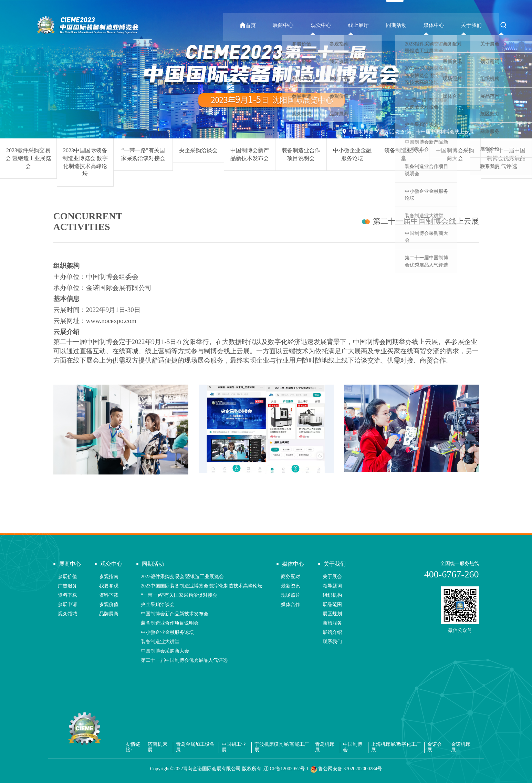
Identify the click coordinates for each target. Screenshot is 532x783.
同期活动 (390, 132)
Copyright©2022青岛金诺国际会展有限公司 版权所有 (206, 769)
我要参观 (109, 586)
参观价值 (109, 604)
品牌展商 (109, 614)
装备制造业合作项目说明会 (301, 154)
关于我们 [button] (475, 25)
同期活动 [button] (409, 25)
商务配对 (291, 577)
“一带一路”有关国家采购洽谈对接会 (143, 154)
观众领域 (67, 614)
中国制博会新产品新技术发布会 (250, 154)
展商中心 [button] (310, 25)
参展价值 (67, 577)
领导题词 (332, 586)
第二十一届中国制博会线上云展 (440, 132)
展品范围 (332, 604)
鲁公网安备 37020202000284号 (346, 769)
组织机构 (332, 595)
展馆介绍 (332, 632)
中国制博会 (361, 132)
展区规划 (332, 614)
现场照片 (291, 595)
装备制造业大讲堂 (404, 154)
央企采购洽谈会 (198, 150)
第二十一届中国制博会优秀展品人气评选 (506, 158)
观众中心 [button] (343, 25)
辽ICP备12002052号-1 (286, 769)
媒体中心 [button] (442, 25)
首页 (279, 25)
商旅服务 (332, 623)
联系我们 (332, 642)
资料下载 (67, 595)
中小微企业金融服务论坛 (352, 154)
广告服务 (67, 586)
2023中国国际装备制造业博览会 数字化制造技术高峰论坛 (85, 162)
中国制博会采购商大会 (455, 154)
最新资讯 (291, 586)
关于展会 (332, 577)
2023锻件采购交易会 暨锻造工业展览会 (28, 158)
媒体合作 (291, 604)
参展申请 (67, 604)
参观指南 (109, 577)
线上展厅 (376, 25)
